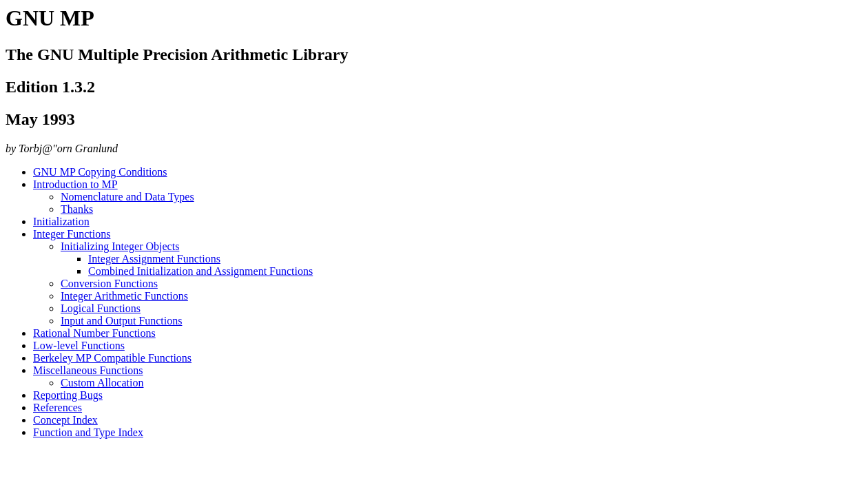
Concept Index (65, 420)
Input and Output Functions (121, 321)
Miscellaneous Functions (88, 370)
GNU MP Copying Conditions (100, 172)
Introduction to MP (75, 184)
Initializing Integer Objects (120, 246)
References (58, 407)
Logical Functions (101, 308)
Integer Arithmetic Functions (124, 296)
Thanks (77, 209)
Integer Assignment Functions (154, 259)
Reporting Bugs (68, 395)
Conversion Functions (109, 283)
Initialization (61, 221)
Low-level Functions (79, 345)
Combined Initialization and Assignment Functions (200, 271)
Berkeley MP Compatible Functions (112, 358)
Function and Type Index (88, 432)
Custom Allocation (102, 383)
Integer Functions (72, 234)
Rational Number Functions (94, 333)
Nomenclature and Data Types (127, 197)
